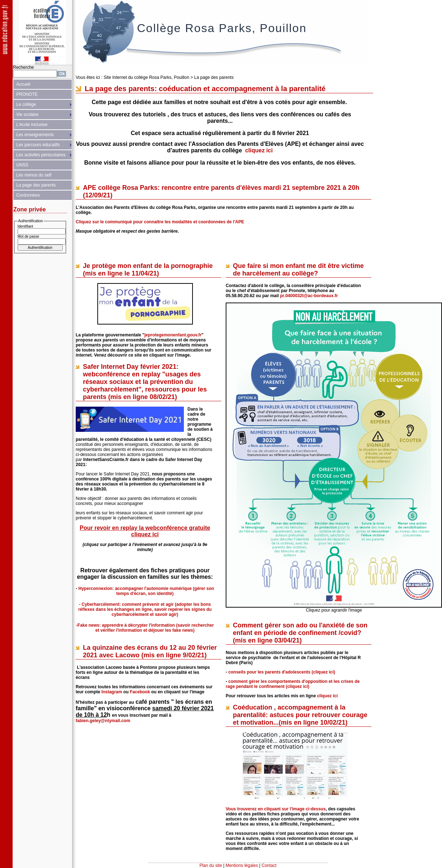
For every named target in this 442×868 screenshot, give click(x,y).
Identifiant (25, 226)
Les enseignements (35, 135)
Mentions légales (242, 865)
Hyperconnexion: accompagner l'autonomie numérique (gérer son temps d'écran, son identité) (146, 591)
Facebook (140, 692)
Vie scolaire (27, 115)
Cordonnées (28, 195)
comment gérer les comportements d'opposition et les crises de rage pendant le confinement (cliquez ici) (293, 684)
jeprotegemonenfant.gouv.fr (173, 335)
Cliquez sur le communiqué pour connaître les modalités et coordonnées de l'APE (160, 222)
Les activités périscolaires (41, 155)
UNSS (22, 165)
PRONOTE (27, 94)
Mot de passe (28, 236)
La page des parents (36, 185)
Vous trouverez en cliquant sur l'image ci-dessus (276, 809)
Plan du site (211, 865)
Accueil (23, 84)
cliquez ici (259, 150)
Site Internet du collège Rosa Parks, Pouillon (146, 77)
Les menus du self (34, 175)
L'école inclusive (32, 125)
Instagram (112, 692)
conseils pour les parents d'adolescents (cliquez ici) (282, 672)
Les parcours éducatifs (38, 145)
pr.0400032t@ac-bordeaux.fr (309, 296)
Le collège (26, 104)
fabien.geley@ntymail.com (103, 721)
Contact (269, 865)
